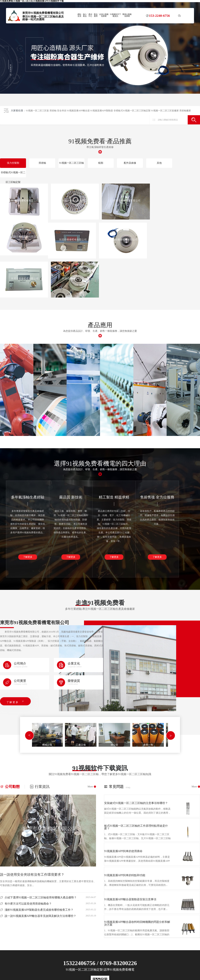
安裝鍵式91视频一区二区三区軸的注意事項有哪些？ (136, 803)
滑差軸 (53, 111)
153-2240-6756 (159, 16)
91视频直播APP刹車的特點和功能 (125, 875)
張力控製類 (13, 163)
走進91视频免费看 (104, 15)
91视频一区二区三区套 (37, 111)
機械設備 (47, 745)
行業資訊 (40, 787)
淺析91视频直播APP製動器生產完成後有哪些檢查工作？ (39, 910)
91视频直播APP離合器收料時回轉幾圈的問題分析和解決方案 (137, 923)
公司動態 (10, 787)
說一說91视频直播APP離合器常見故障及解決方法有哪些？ (40, 916)
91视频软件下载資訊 (116, 15)
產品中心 (90, 15)
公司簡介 (20, 663)
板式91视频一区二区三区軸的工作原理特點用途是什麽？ (136, 827)
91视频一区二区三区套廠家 (165, 111)
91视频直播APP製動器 (102, 111)
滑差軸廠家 (185, 111)
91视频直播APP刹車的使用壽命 (123, 851)
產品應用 (96, 15)
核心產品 (85, 15)
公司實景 (20, 681)
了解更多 (28, 557)
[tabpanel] (47, 735)
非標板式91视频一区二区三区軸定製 (132, 111)
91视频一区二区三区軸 (72, 163)
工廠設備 (81, 745)
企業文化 (74, 663)
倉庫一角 (148, 745)
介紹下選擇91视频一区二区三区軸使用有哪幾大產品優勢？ (41, 898)
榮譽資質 (74, 681)
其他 (159, 163)
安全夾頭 (62, 111)
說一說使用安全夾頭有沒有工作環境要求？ (32, 875)
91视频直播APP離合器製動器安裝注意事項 (130, 899)
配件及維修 (130, 163)
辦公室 (114, 745)
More (92, 787)
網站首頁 (79, 15)
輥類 (101, 163)
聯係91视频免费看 (127, 15)
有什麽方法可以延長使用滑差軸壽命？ (28, 904)
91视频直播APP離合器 (78, 111)
